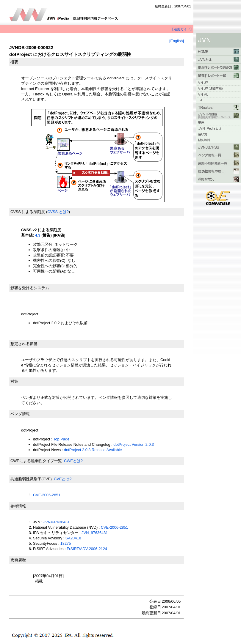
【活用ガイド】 (182, 29)
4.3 (38, 235)
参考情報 (18, 506)
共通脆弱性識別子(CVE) (31, 479)
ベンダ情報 (20, 414)
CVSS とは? (58, 212)
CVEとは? (63, 479)
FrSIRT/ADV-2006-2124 (87, 549)
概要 (14, 62)
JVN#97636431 (57, 522)
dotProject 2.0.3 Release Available (93, 450)
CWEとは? (73, 461)
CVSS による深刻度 (28, 212)
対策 (14, 381)
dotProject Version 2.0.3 (134, 444)
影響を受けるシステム (30, 288)
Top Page (61, 439)
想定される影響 (24, 344)
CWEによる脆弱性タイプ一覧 (36, 461)
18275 (66, 543)
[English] (177, 41)
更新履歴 (18, 560)
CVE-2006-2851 (47, 495)
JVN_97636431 (95, 533)
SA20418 (73, 538)
